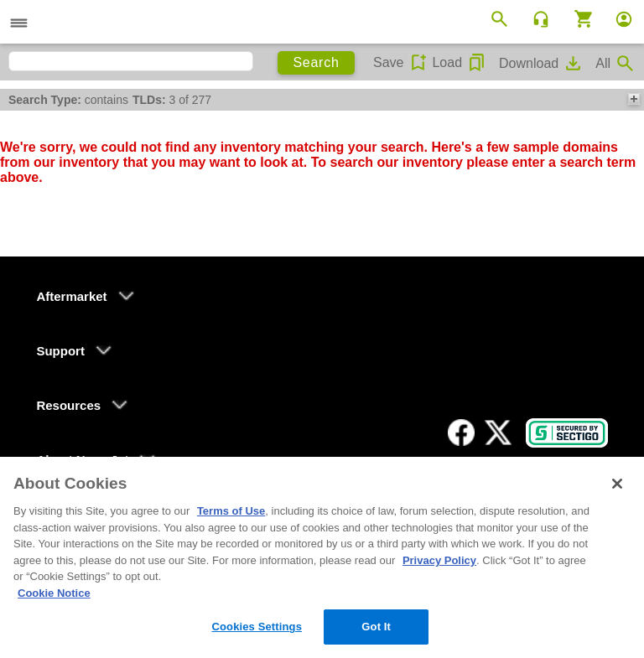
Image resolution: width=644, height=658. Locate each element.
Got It (376, 627)
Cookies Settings (257, 627)
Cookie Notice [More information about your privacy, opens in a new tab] (54, 593)
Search (316, 62)
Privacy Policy (439, 560)
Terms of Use (231, 511)
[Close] (617, 484)
